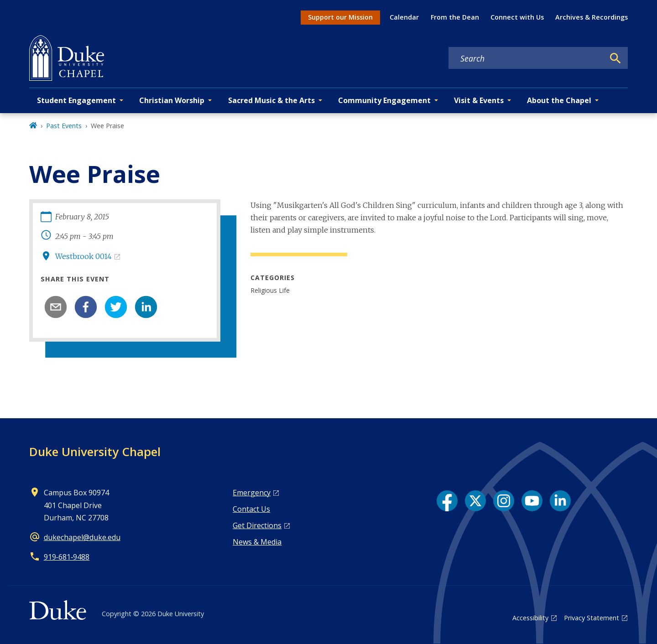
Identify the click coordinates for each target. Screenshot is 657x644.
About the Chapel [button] (559, 100)
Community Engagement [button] (384, 100)
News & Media (257, 542)
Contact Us (251, 509)
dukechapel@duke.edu (82, 537)
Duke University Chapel (95, 452)
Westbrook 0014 (83, 256)
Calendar (404, 17)
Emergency (252, 493)
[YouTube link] (532, 501)
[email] (56, 307)
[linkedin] (146, 307)
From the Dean (455, 17)
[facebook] (86, 307)
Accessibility (530, 618)
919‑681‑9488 (67, 557)
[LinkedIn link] (560, 501)
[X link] (475, 501)
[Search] (615, 58)
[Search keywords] (527, 58)
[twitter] (116, 307)
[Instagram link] (504, 501)
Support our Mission (340, 17)
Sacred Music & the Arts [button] (271, 100)
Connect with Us (517, 17)
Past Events (64, 126)
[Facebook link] (447, 501)
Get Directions (257, 525)
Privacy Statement (592, 618)
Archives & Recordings (592, 17)
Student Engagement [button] (76, 100)
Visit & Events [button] (479, 100)
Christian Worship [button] (172, 100)
